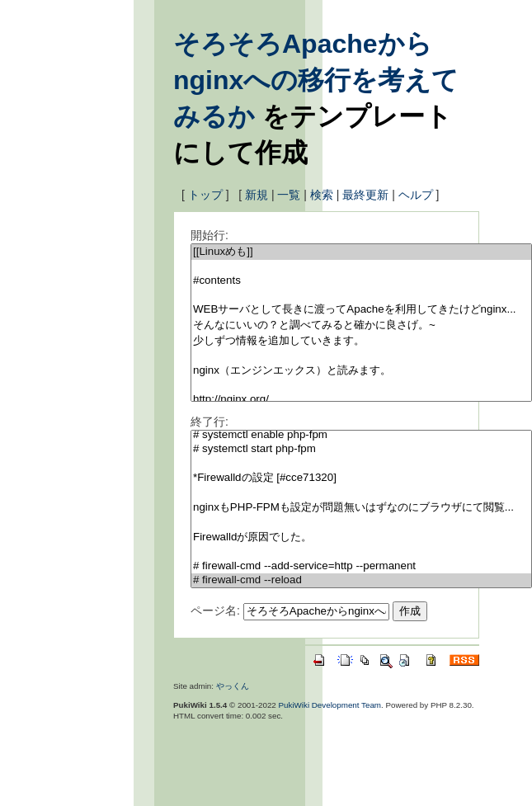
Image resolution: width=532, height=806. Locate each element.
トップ (205, 195)
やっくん (233, 686)
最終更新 (365, 195)
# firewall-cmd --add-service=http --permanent (361, 566)
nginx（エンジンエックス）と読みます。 (361, 371)
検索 (322, 195)
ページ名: (215, 610)
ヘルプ (416, 195)
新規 (257, 195)
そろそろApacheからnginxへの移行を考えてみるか (316, 80)
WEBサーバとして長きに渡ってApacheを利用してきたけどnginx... (361, 310)
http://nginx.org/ (361, 400)
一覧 (289, 195)
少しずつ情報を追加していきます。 (361, 341)
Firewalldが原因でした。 (361, 537)
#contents (361, 281)
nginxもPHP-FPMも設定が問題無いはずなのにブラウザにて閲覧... (361, 508)
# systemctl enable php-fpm (361, 435)
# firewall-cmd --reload (361, 580)
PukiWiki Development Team (330, 705)
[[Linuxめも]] (361, 252)
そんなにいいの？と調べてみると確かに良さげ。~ (361, 325)
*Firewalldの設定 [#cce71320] (361, 478)
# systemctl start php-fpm (361, 449)
